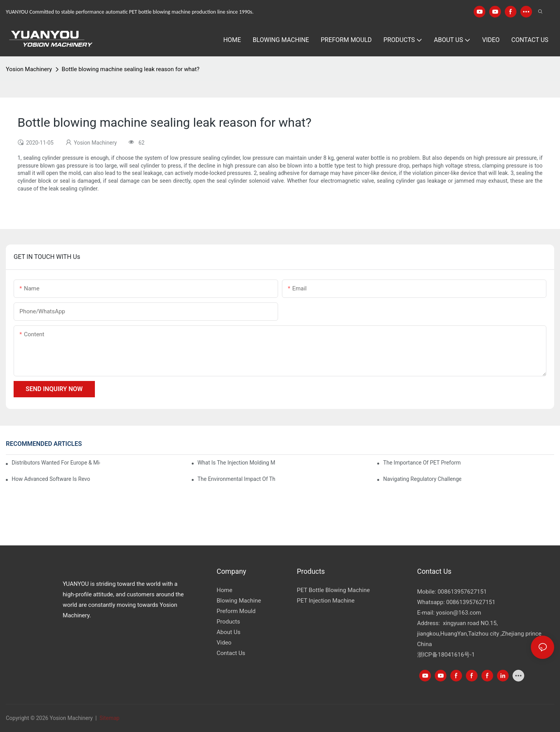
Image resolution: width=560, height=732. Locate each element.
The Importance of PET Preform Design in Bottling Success (422, 463)
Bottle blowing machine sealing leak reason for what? (131, 69)
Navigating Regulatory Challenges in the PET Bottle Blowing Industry (422, 479)
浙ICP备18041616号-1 (446, 655)
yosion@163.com (458, 613)
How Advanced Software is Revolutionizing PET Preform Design (51, 479)
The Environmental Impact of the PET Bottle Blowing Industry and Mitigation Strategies (237, 479)
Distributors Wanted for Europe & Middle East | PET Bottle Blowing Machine (56, 463)
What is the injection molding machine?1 (237, 463)
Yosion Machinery (29, 69)
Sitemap (109, 718)
